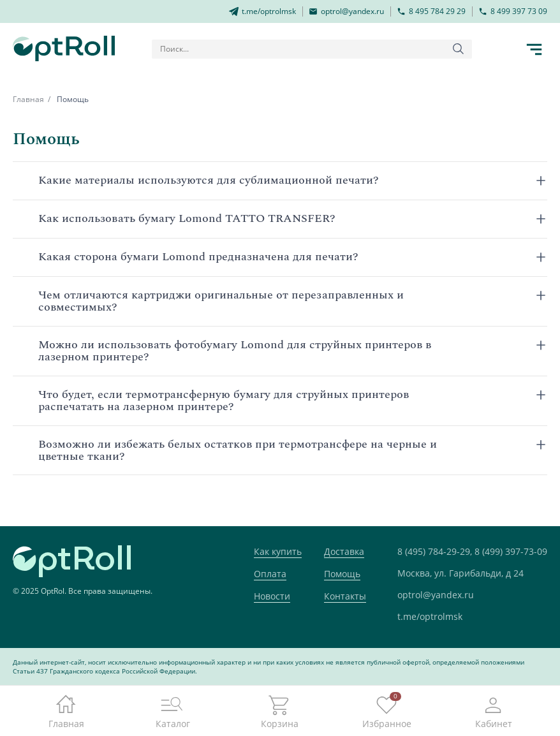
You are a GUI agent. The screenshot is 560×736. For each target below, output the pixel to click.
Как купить (278, 551)
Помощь (342, 574)
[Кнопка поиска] (459, 49)
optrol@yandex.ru (436, 595)
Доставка (344, 551)
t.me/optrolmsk (430, 616)
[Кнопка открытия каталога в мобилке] (534, 49)
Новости (272, 596)
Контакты (345, 596)
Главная (28, 99)
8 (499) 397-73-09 (511, 551)
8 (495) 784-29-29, (435, 551)
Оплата (270, 574)
